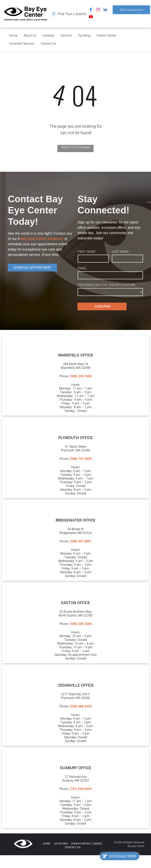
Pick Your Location (72, 14)
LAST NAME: (121, 252)
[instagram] (98, 10)
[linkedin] (105, 10)
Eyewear (48, 35)
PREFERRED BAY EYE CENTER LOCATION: (107, 285)
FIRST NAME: (87, 252)
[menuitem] (47, 844)
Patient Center (106, 35)
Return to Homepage (76, 147)
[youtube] (91, 17)
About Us (30, 35)
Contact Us (48, 44)
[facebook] (91, 10)
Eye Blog (84, 35)
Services (66, 35)
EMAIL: (82, 268)
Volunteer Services (22, 44)
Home (13, 35)
